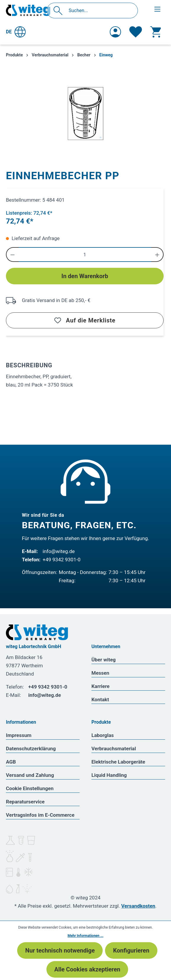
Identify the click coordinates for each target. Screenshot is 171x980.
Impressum (19, 735)
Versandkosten (138, 906)
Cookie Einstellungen (30, 788)
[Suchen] (60, 10)
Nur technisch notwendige (60, 950)
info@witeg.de (59, 551)
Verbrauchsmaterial (114, 749)
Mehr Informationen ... (86, 936)
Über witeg (104, 660)
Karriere (100, 686)
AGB (11, 762)
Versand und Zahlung (30, 775)
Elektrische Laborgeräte (118, 762)
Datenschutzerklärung (31, 749)
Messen (100, 673)
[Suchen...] (99, 10)
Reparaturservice (25, 802)
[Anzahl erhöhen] (158, 255)
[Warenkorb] (156, 32)
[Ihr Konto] (115, 32)
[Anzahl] (85, 255)
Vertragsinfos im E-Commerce (40, 815)
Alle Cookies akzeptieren (87, 969)
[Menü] (157, 9)
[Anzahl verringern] (12, 255)
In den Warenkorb (85, 276)
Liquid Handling (109, 775)
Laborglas (103, 735)
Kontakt (100, 699)
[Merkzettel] (136, 32)
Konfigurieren (131, 950)
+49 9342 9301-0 (62, 560)
